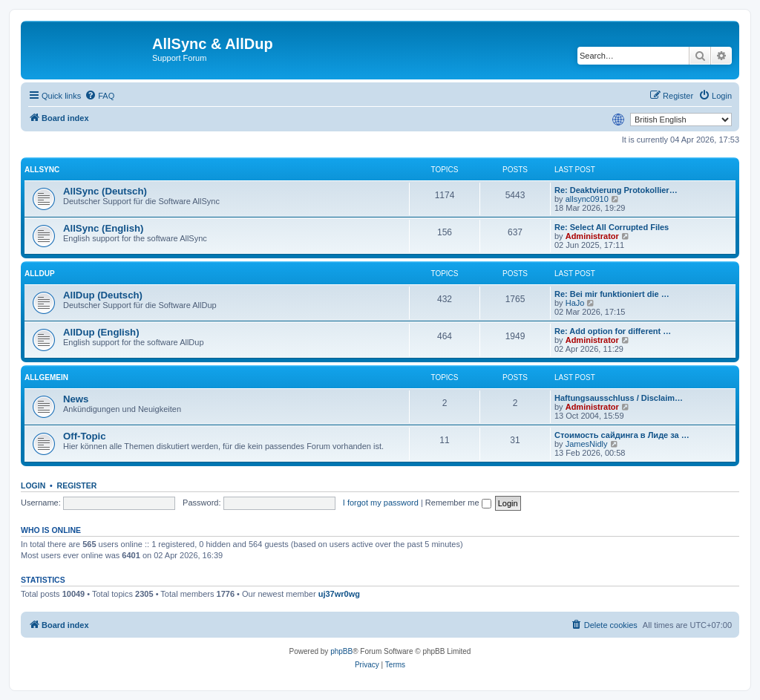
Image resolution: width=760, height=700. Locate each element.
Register (77, 485)
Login (33, 485)
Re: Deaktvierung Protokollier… (616, 190)
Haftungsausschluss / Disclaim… (619, 398)
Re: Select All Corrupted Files (612, 227)
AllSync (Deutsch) (105, 191)
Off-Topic (85, 436)
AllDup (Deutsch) (103, 295)
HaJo (575, 303)
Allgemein (46, 377)
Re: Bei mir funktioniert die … (612, 294)
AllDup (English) (101, 332)
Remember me (458, 503)
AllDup (40, 274)
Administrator (592, 236)
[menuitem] (99, 96)
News (76, 399)
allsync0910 (587, 199)
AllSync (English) (103, 228)
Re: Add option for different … (613, 331)
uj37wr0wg (339, 594)
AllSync (42, 170)
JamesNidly (587, 444)
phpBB (341, 651)
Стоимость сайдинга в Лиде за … (622, 435)
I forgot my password (381, 503)
